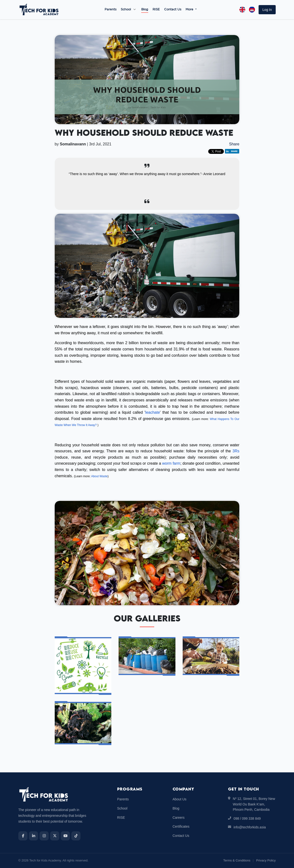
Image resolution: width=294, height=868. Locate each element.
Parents (110, 10)
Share (234, 144)
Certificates (181, 826)
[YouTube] (65, 836)
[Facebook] (23, 836)
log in (267, 10)
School (126, 10)
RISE (156, 10)
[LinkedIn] (33, 836)
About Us (180, 799)
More (190, 10)
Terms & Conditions (237, 860)
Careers (179, 818)
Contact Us (173, 10)
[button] (267, 10)
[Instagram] (44, 836)
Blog (145, 10)
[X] (55, 836)
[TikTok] (76, 836)
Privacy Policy (266, 860)
